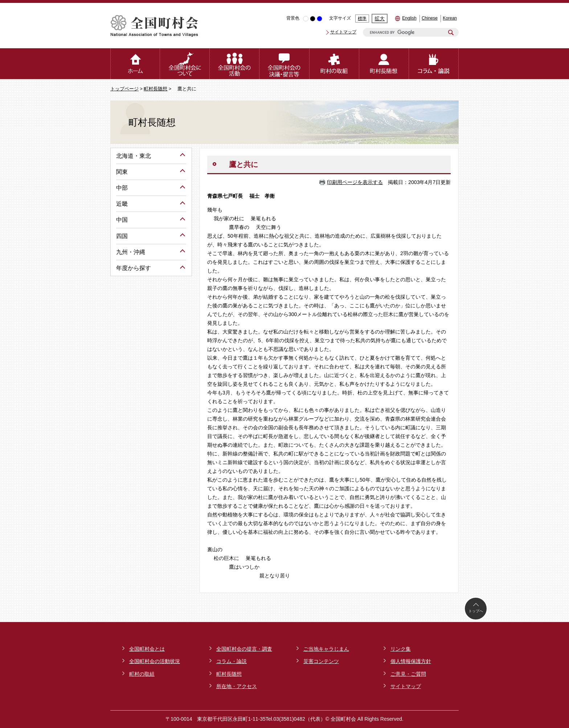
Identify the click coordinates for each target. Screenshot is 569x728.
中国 (122, 220)
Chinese (430, 18)
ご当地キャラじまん (326, 649)
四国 (122, 236)
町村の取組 (142, 674)
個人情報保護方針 (411, 661)
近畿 (122, 204)
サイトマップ (343, 32)
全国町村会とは (147, 649)
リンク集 (401, 649)
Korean (450, 18)
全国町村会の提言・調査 (244, 649)
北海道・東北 (134, 156)
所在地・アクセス (237, 686)
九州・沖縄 (131, 252)
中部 (122, 188)
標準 (362, 19)
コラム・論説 (232, 661)
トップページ (124, 89)
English (409, 18)
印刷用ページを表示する (355, 182)
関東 (122, 172)
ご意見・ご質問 (408, 674)
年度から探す (134, 268)
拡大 (380, 19)
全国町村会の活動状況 (155, 661)
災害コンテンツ (321, 661)
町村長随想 (155, 89)
